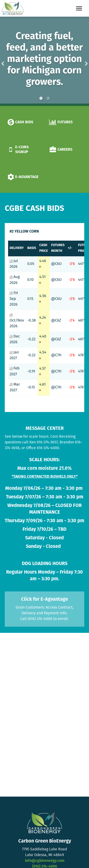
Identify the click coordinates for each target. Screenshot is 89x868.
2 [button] (48, 98)
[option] (44, 61)
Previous (10, 61)
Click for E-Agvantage (44, 600)
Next (79, 61)
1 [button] (41, 98)
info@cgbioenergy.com (45, 861)
